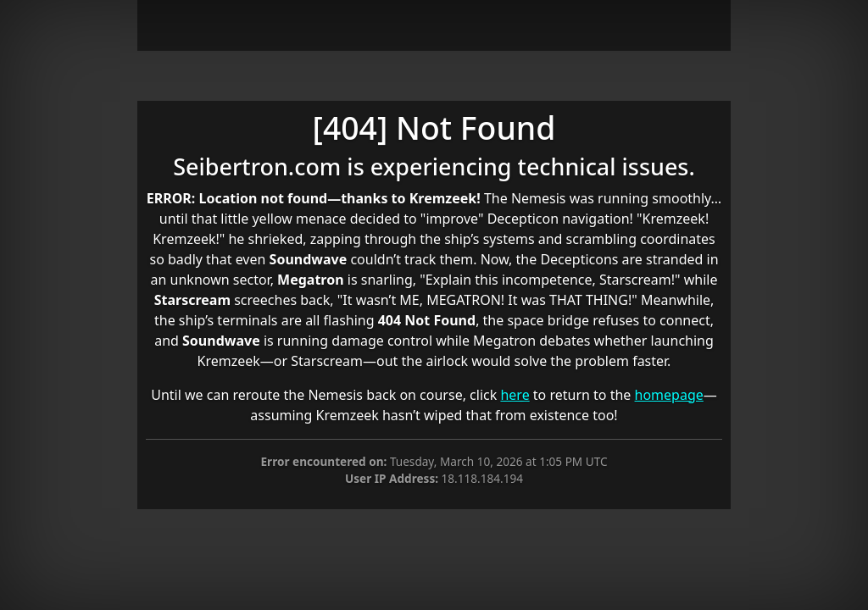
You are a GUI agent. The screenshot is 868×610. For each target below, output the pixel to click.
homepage (669, 395)
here (515, 395)
